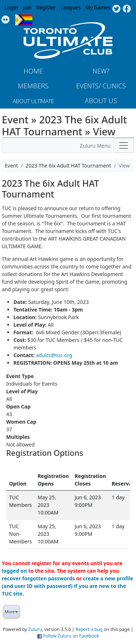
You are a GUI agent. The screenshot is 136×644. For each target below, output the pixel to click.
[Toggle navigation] (124, 145)
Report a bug (89, 629)
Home (33, 71)
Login (11, 7)
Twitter (116, 9)
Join (27, 7)
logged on (14, 571)
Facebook (127, 9)
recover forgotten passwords (38, 578)
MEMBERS (33, 86)
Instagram (6, 20)
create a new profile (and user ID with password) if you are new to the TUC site (67, 586)
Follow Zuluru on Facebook (71, 636)
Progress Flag (24, 20)
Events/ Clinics (101, 86)
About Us (101, 101)
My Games (98, 7)
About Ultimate (33, 101)
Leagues (71, 7)
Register (46, 7)
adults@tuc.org (54, 355)
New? (101, 71)
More (11, 612)
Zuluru (35, 629)
